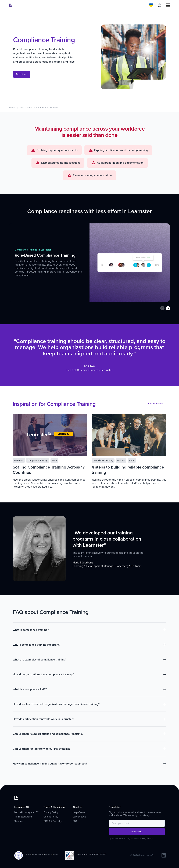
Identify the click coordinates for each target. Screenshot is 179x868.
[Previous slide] (162, 308)
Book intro (22, 74)
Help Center (79, 812)
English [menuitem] (159, 5)
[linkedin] (164, 855)
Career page (79, 817)
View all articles (155, 404)
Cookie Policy (51, 817)
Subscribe (137, 832)
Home (12, 108)
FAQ (75, 821)
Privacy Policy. (146, 838)
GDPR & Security (53, 821)
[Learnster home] (11, 5)
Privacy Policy (51, 812)
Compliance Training (47, 108)
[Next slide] (168, 308)
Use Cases (26, 108)
